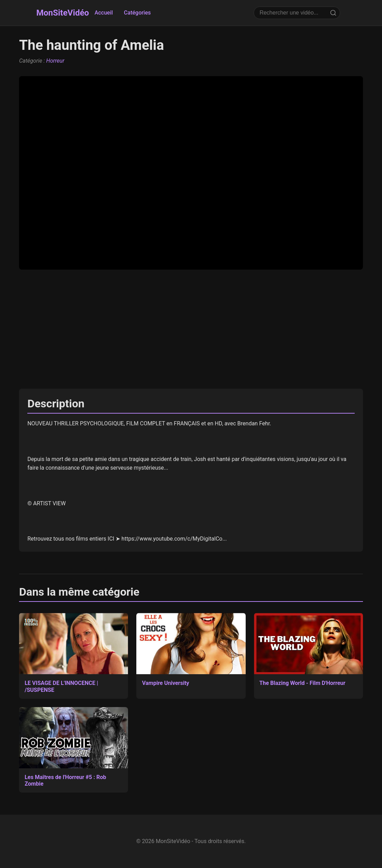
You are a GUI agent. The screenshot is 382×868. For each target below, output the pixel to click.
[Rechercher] (333, 13)
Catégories (137, 13)
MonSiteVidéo (63, 13)
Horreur (55, 61)
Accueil (104, 13)
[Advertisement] (191, 329)
